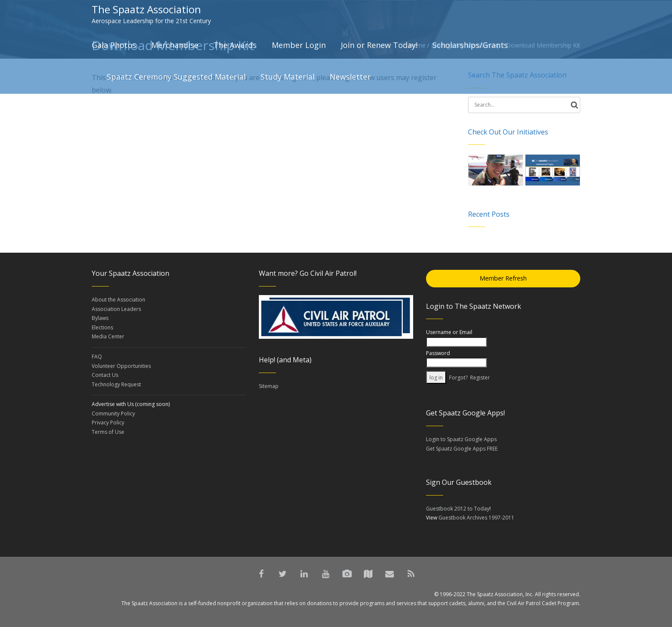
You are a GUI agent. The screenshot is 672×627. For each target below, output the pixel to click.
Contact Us (105, 375)
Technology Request (116, 384)
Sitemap (269, 386)
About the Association (118, 300)
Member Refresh (503, 278)
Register (480, 378)
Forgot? (458, 378)
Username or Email (449, 332)
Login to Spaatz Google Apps (461, 439)
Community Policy (113, 414)
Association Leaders (116, 309)
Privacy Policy (108, 422)
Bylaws (100, 318)
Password (438, 353)
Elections (102, 327)
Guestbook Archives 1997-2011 (476, 518)
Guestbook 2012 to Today (458, 509)
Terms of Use (108, 432)
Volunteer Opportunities (121, 366)
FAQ (97, 357)
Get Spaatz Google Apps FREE (462, 449)
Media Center (108, 336)
